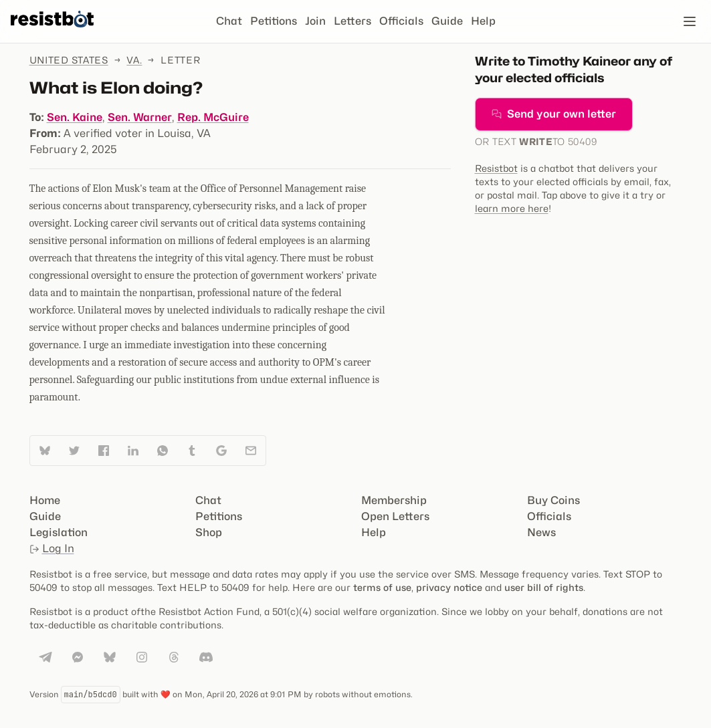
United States (69, 60)
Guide (447, 21)
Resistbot (496, 168)
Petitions (274, 21)
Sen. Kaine (75, 117)
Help (483, 21)
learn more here (512, 208)
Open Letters (395, 516)
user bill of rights (544, 587)
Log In (52, 549)
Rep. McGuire (213, 117)
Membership (394, 500)
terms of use (382, 587)
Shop (209, 532)
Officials (401, 21)
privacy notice (449, 587)
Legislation (59, 532)
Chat (229, 21)
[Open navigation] (690, 21)
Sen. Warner (140, 117)
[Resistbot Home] (52, 32)
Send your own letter (554, 114)
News (541, 532)
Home (45, 500)
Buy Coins (553, 500)
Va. (134, 60)
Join (315, 21)
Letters (352, 21)
